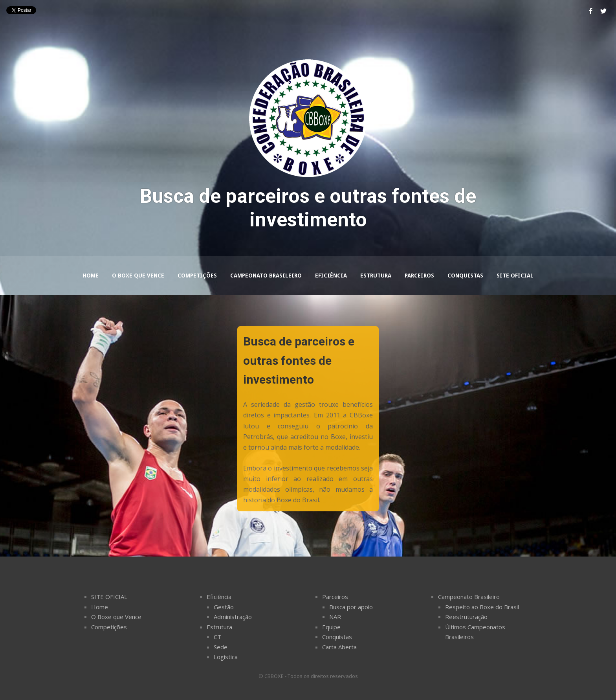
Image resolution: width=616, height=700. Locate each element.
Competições (197, 276)
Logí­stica (226, 657)
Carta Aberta (339, 647)
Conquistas (465, 276)
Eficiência (331, 276)
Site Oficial (515, 276)
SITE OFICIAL (109, 597)
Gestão (224, 607)
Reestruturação (466, 617)
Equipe (331, 627)
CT (217, 637)
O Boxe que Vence (138, 276)
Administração (233, 617)
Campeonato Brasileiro (266, 276)
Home (91, 276)
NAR (335, 617)
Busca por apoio (351, 607)
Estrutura (376, 276)
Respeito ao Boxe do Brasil (482, 607)
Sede (221, 647)
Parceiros (419, 276)
